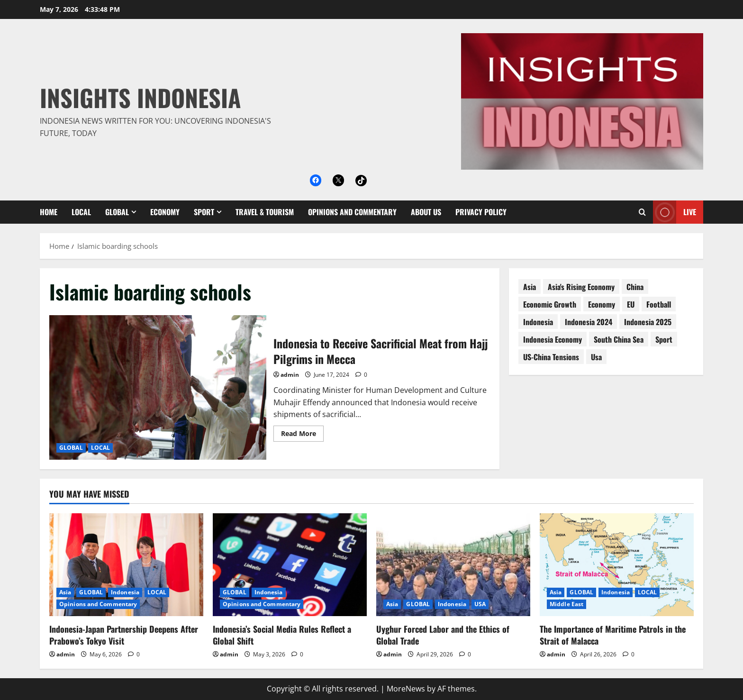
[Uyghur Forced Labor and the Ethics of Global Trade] (453, 565)
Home (49, 212)
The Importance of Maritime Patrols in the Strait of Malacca (613, 635)
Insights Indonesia (140, 97)
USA (480, 604)
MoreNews (406, 689)
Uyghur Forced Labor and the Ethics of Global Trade (443, 635)
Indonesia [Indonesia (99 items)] (538, 322)
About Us (426, 212)
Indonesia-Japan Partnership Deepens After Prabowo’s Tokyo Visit (124, 635)
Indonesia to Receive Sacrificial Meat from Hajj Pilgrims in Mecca (158, 387)
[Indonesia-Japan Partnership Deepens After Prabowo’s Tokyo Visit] (126, 565)
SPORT (204, 212)
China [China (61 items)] (635, 287)
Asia (65, 592)
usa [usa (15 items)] (596, 357)
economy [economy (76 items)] (602, 304)
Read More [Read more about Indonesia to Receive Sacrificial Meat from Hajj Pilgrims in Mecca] (302, 435)
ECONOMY (165, 212)
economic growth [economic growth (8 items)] (550, 304)
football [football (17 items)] (659, 304)
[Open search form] (642, 212)
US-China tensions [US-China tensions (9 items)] (551, 357)
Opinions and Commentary (352, 212)
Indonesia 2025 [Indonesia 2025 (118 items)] (648, 322)
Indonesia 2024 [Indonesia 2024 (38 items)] (589, 322)
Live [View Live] (675, 212)
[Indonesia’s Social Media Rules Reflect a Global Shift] (290, 565)
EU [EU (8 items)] (631, 304)
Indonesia (125, 592)
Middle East (566, 604)
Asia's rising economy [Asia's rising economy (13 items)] (581, 287)
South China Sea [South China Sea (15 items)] (619, 339)
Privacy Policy (481, 212)
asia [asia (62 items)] (530, 287)
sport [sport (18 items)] (664, 339)
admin (290, 375)
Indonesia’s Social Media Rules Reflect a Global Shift (282, 635)
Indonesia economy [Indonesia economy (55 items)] (553, 339)
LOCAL (81, 212)
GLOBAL (117, 212)
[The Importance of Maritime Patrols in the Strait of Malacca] (617, 565)
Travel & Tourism (265, 212)
